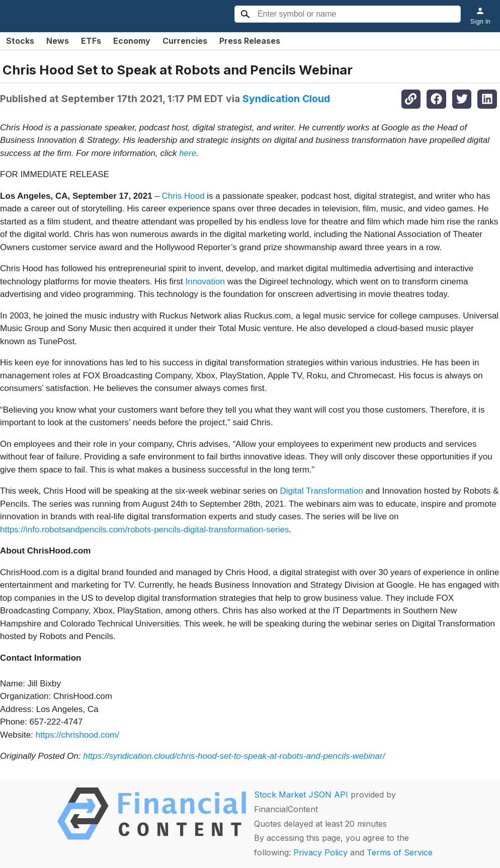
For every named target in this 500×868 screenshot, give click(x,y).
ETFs (91, 41)
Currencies (185, 41)
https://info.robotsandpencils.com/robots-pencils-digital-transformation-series (144, 530)
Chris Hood (183, 196)
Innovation (205, 282)
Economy (132, 41)
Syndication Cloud (286, 99)
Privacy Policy (320, 852)
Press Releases (250, 41)
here (188, 153)
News (58, 41)
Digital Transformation (322, 491)
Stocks (20, 41)
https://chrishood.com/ (77, 735)
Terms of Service (400, 852)
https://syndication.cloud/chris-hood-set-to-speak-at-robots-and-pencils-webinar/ (234, 756)
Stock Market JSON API (301, 795)
